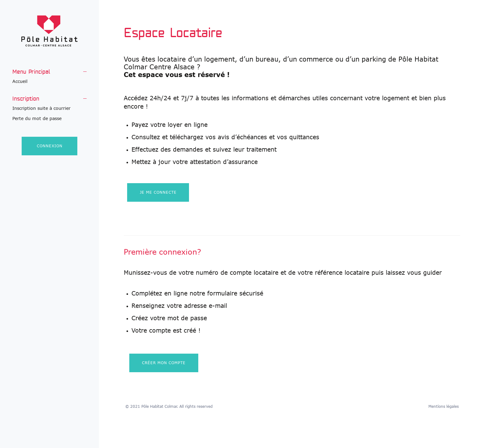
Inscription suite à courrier (41, 108)
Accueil (20, 81)
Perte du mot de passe (37, 118)
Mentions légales (444, 406)
